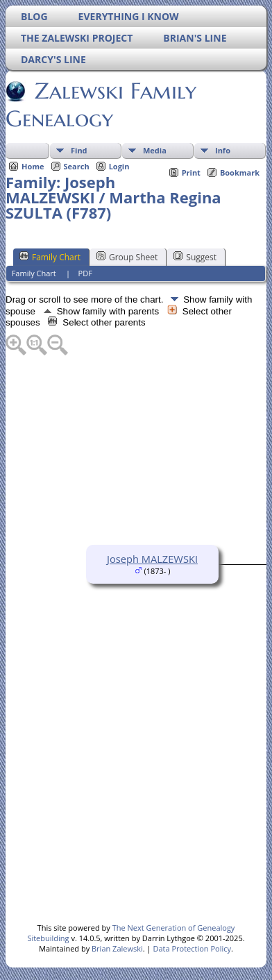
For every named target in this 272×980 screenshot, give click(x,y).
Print (191, 172)
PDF (85, 273)
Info (223, 150)
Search (77, 166)
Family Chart (50, 257)
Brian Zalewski (117, 948)
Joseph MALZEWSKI (152, 559)
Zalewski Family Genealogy (101, 105)
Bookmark (240, 172)
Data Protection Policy (192, 948)
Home (33, 166)
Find (79, 150)
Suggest (195, 257)
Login (119, 166)
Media (155, 150)
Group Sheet (127, 257)
